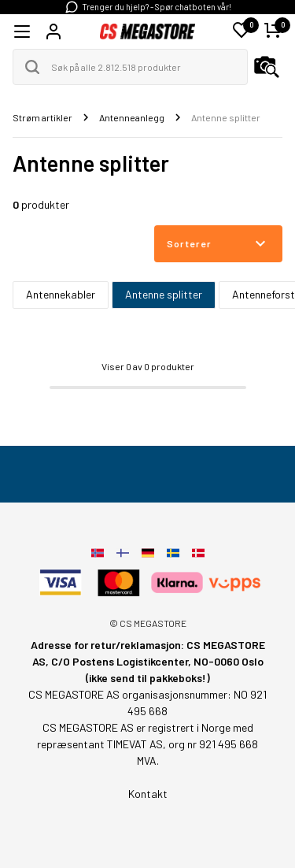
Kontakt (148, 794)
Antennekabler (61, 294)
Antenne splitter (164, 294)
